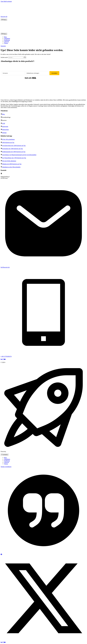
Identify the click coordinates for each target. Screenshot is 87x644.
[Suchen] (25, 57)
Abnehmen (7, 38)
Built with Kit (30, 78)
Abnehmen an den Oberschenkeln (11, 167)
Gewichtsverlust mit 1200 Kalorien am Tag (14, 146)
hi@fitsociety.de (5, 267)
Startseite (3, 46)
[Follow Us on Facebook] (1, 555)
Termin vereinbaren (6, 467)
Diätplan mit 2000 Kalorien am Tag (12, 164)
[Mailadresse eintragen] (37, 73)
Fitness (6, 43)
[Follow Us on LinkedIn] (1, 359)
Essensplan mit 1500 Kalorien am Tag (12, 149)
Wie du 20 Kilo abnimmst (9, 161)
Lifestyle (6, 42)
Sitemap (4, 133)
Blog (5, 37)
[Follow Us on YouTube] (5, 359)
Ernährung (7, 40)
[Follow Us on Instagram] (3, 359)
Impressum (5, 126)
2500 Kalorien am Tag (8, 142)
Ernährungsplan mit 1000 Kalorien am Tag (14, 152)
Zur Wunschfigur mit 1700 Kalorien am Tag (14, 158)
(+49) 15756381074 (6, 356)
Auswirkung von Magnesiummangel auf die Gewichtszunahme (19, 155)
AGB (3, 123)
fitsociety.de (4, 17)
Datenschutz (5, 130)
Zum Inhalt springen (6, 1)
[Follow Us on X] (43, 641)
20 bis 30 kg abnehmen (8, 139)
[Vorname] (13, 73)
